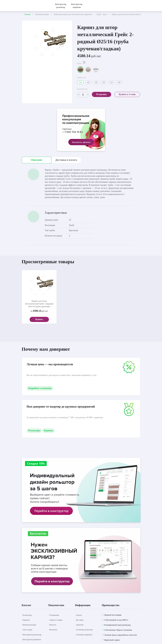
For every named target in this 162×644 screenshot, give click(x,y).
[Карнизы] (26, 620)
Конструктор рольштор (61, 6)
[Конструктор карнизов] (32, 639)
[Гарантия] (80, 625)
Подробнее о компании (40, 388)
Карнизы (49, 431)
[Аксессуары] (27, 630)
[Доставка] (80, 620)
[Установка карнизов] (84, 635)
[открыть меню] (139, 6)
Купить (39, 319)
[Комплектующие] (29, 625)
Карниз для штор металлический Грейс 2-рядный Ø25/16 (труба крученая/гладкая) (39, 304)
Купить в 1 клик (127, 94)
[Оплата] (79, 615)
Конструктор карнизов (77, 6)
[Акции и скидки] (56, 620)
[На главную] (35, 6)
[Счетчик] (83, 95)
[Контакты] (53, 630)
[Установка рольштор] (84, 630)
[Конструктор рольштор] (32, 635)
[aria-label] (81, 130)
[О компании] (54, 615)
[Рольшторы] (27, 615)
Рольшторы (34, 431)
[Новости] (53, 625)
